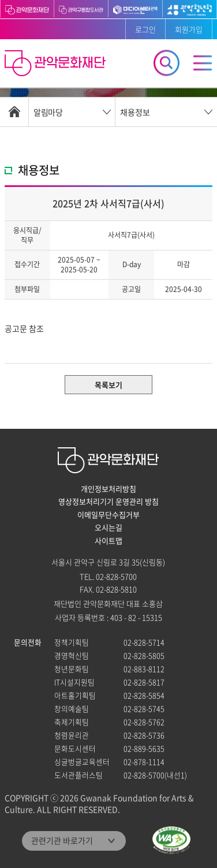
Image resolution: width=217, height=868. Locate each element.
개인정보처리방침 (108, 489)
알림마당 (48, 112)
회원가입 (189, 29)
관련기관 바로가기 (62, 840)
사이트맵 (108, 541)
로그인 (145, 29)
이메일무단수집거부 (108, 515)
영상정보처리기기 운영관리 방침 (108, 502)
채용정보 (135, 112)
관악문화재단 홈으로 (57, 65)
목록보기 (108, 385)
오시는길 (108, 527)
